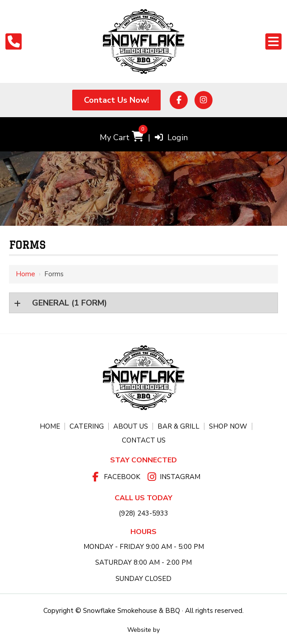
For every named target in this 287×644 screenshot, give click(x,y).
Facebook (122, 477)
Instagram (180, 477)
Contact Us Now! (116, 100)
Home (25, 274)
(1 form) (68, 303)
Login (171, 137)
